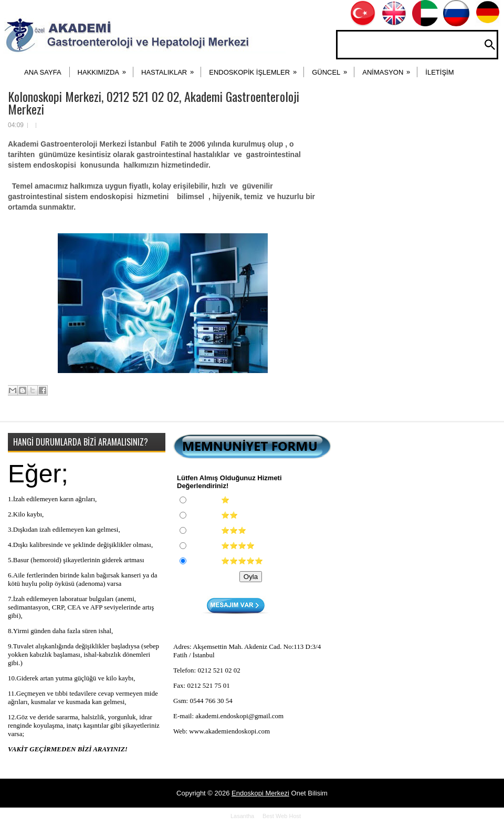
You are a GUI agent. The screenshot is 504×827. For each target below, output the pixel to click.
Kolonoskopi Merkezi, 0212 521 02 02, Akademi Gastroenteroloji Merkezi (154, 102)
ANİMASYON (390, 69)
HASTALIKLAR (171, 69)
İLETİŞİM (439, 72)
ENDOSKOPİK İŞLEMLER (256, 69)
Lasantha (242, 816)
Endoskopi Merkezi (260, 793)
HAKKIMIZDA (105, 69)
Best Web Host (282, 816)
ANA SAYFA (43, 72)
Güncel (333, 69)
